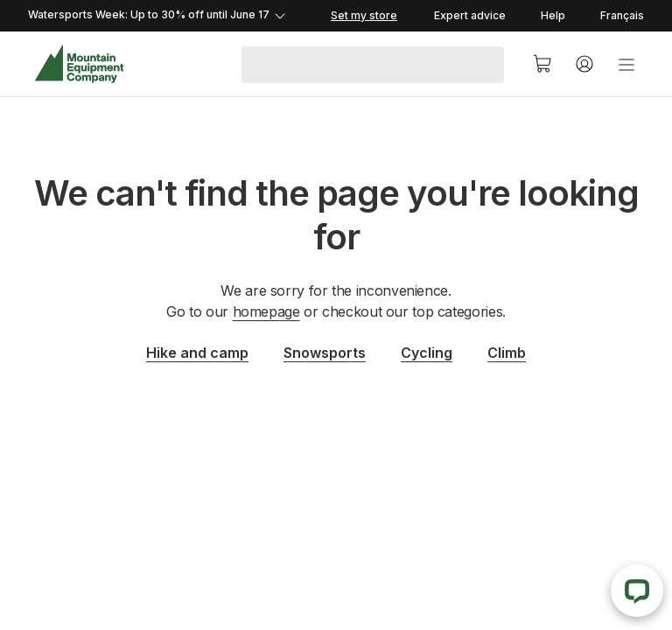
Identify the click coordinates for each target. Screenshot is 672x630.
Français (622, 15)
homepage (266, 311)
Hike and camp (197, 353)
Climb (507, 353)
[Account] (584, 64)
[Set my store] (362, 16)
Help (553, 15)
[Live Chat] (637, 591)
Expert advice (470, 15)
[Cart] (542, 64)
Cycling (427, 353)
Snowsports (325, 353)
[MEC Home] (79, 64)
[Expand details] (177, 16)
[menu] (626, 64)
